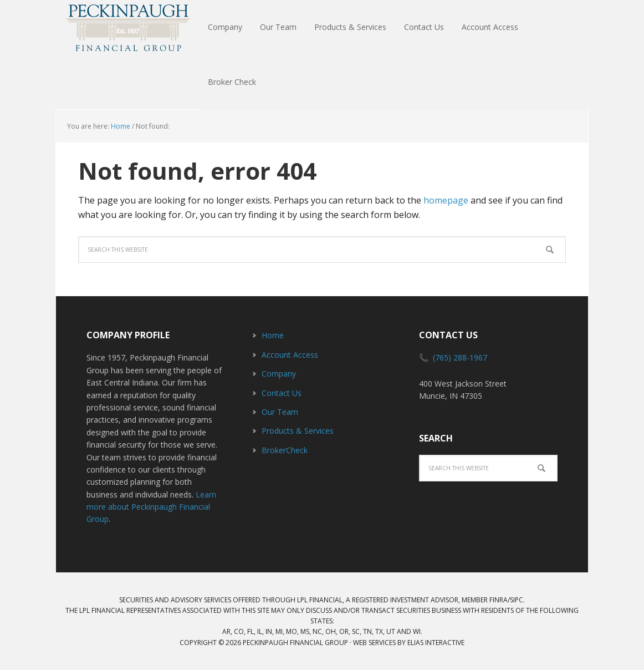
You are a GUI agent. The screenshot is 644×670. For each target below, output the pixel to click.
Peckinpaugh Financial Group (128, 28)
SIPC (517, 600)
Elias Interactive (436, 643)
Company (279, 374)
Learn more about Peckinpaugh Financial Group (151, 507)
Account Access (290, 355)
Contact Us (282, 393)
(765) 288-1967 (460, 357)
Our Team (280, 412)
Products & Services (298, 431)
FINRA (499, 600)
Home (273, 335)
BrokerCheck (285, 450)
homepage (446, 200)
